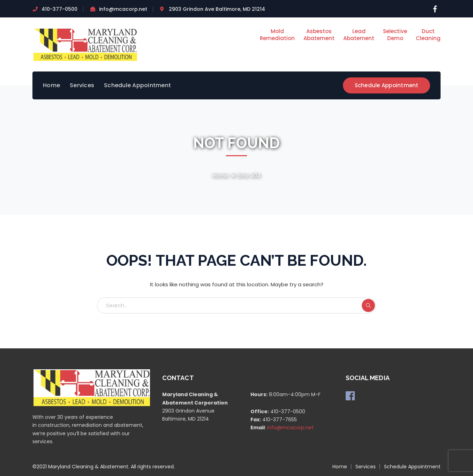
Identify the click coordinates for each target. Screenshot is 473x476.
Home (220, 176)
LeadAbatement (359, 35)
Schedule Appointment (387, 85)
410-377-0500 (59, 9)
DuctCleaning (428, 35)
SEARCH (368, 305)
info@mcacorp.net (123, 9)
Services (366, 467)
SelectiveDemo (395, 35)
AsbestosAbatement (319, 35)
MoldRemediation (277, 35)
